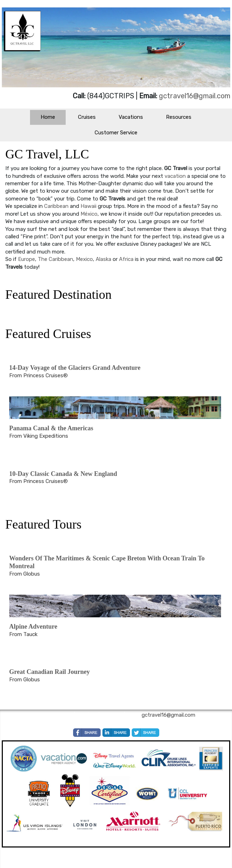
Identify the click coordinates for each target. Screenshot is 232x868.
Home (48, 117)
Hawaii (89, 206)
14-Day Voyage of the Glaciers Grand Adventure (75, 368)
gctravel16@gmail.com (195, 96)
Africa (127, 259)
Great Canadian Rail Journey (49, 672)
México (89, 214)
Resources (179, 117)
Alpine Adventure (33, 627)
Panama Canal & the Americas (51, 428)
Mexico (84, 259)
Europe (26, 259)
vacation (176, 176)
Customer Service (116, 133)
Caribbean (57, 206)
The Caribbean (55, 259)
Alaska (104, 259)
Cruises (87, 117)
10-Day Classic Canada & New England (63, 474)
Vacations (131, 117)
